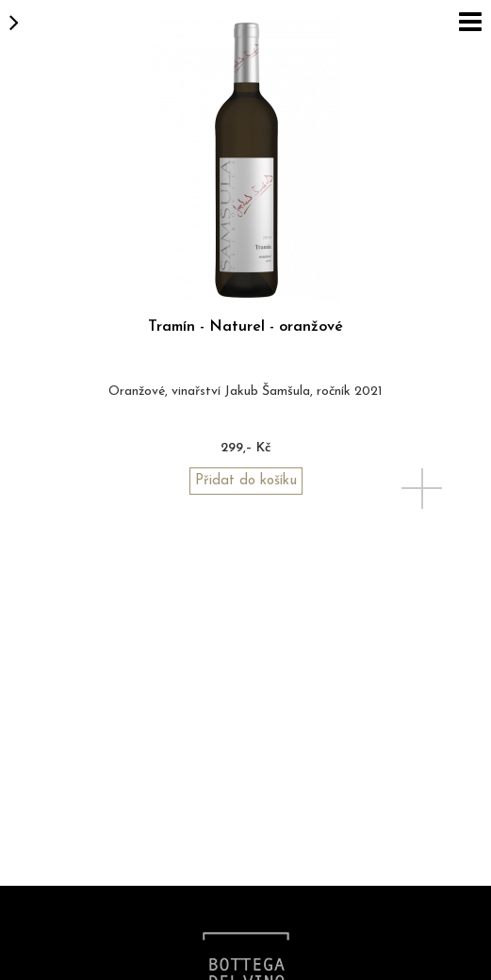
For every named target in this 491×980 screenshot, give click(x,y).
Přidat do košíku (246, 481)
